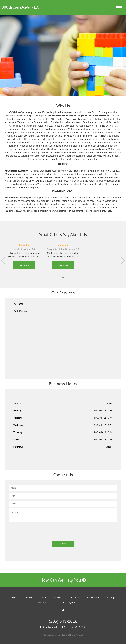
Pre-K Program (20, 311)
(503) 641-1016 (63, 621)
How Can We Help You (63, 580)
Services (28, 598)
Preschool (18, 304)
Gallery (43, 598)
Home (14, 598)
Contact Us (74, 598)
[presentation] (32, 530)
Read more (24, 265)
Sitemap (111, 598)
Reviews (58, 598)
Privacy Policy (93, 598)
